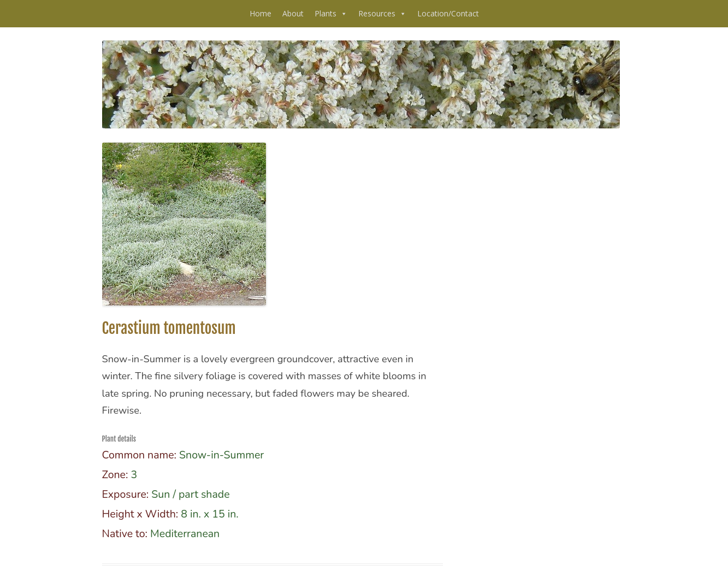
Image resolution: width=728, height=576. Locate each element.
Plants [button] (331, 14)
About (293, 13)
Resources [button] (382, 14)
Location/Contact (448, 13)
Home (261, 13)
